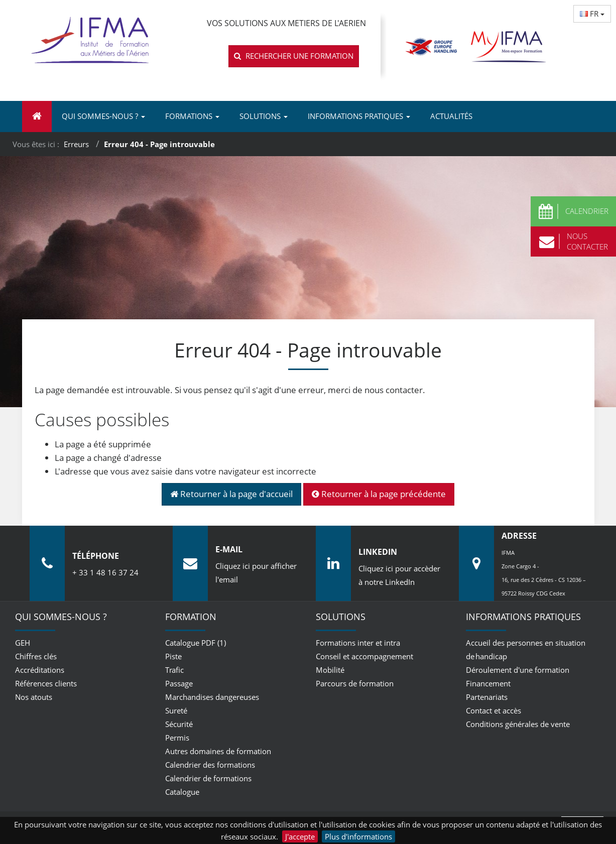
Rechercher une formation (294, 56)
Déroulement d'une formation (518, 670)
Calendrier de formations (208, 778)
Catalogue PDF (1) (196, 643)
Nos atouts (34, 697)
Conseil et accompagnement (364, 656)
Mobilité (330, 670)
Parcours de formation (355, 683)
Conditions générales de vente (518, 724)
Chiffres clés (36, 656)
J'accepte (300, 836)
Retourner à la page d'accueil (231, 494)
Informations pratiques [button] (359, 116)
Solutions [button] (264, 116)
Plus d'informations (358, 836)
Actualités (451, 116)
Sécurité (179, 724)
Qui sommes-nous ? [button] (103, 116)
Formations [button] (192, 116)
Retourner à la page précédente (379, 494)
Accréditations (40, 670)
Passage (179, 683)
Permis (177, 738)
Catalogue (182, 792)
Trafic (174, 670)
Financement (488, 683)
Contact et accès (494, 710)
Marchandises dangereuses (212, 697)
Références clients (46, 683)
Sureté (176, 710)
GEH (23, 643)
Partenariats (487, 697)
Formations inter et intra (358, 643)
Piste (173, 656)
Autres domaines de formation (218, 751)
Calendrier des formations (210, 765)
